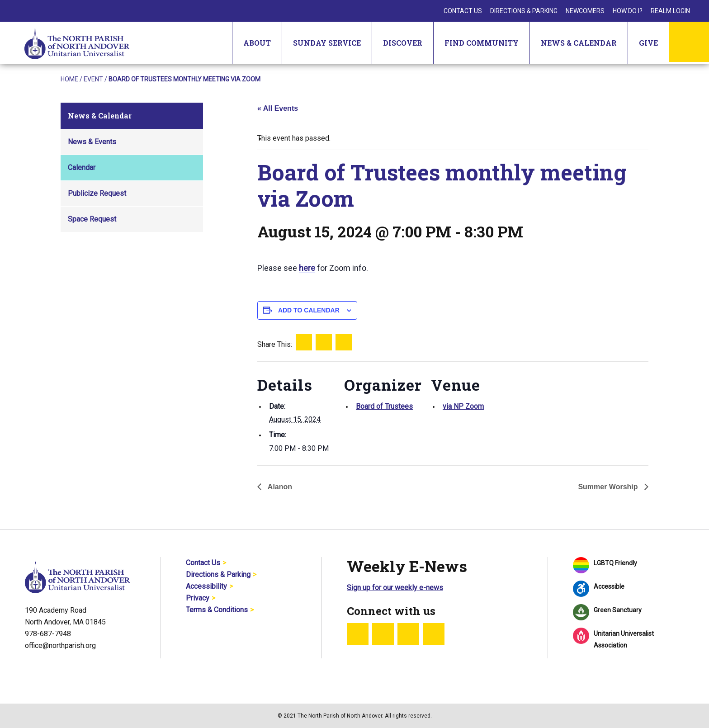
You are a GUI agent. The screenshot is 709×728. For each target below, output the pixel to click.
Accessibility (206, 586)
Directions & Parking (524, 11)
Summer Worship (609, 487)
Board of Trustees (384, 406)
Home (69, 79)
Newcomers (585, 11)
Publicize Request (97, 193)
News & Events (92, 142)
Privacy (198, 598)
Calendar (82, 168)
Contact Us (463, 11)
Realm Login (670, 11)
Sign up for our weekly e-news (395, 588)
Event (93, 79)
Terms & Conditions (217, 610)
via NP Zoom (463, 406)
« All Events (278, 108)
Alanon (279, 487)
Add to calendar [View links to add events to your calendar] (309, 310)
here (307, 268)
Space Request (92, 219)
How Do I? (628, 11)
